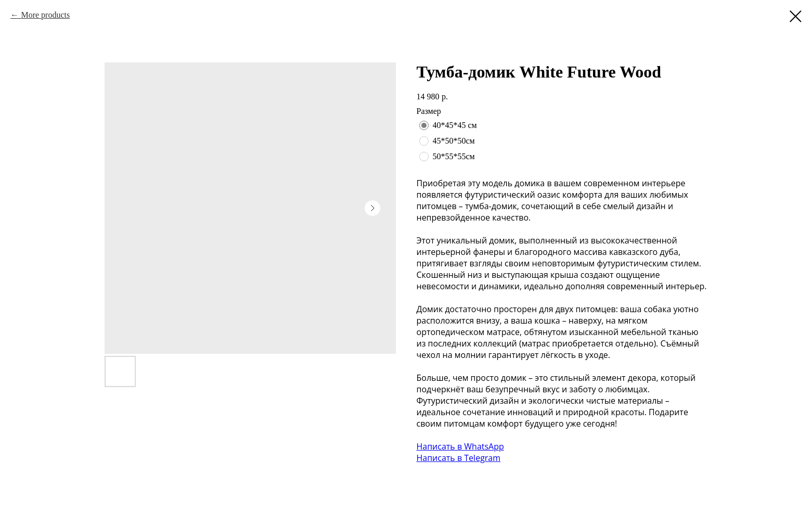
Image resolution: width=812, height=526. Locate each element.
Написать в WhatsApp (460, 446)
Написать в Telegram (459, 458)
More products (45, 15)
